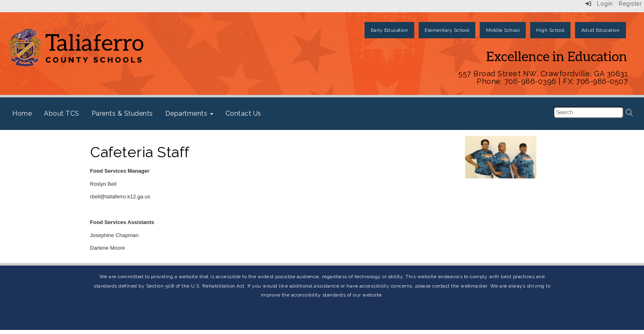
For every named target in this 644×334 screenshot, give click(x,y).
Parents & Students (122, 113)
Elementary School (447, 30)
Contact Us (243, 113)
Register (630, 4)
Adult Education (601, 30)
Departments (189, 113)
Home (22, 113)
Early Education (390, 30)
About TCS (62, 113)
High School (550, 30)
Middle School (503, 30)
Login (599, 4)
